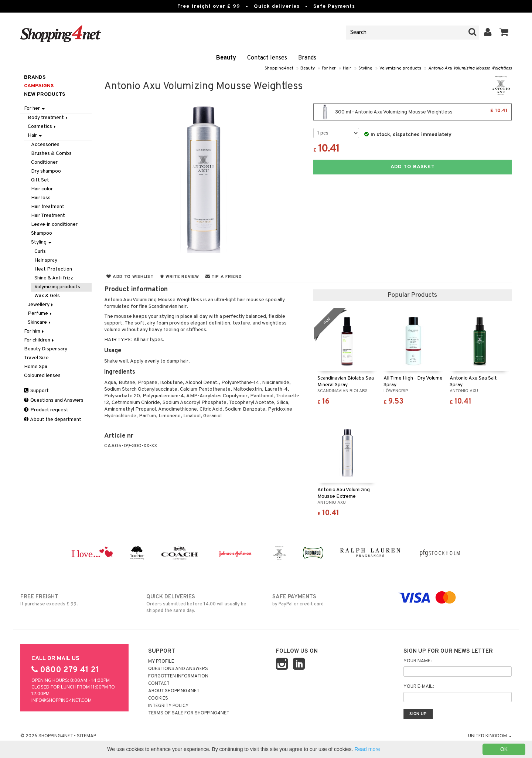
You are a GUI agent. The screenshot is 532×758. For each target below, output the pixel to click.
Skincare (40, 322)
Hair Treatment (48, 216)
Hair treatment (48, 207)
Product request (46, 410)
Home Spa (36, 367)
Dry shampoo (46, 171)
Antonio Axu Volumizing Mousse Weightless (470, 68)
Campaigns (39, 86)
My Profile (161, 662)
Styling (365, 68)
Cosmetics (42, 127)
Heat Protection (53, 269)
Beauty (226, 58)
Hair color (42, 189)
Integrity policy (168, 706)
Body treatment (48, 118)
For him (35, 331)
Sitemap (86, 736)
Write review (180, 277)
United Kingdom (490, 736)
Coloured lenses (42, 376)
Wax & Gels (47, 296)
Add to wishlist (130, 277)
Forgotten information (178, 676)
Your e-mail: (419, 687)
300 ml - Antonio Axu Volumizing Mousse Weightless (412, 112)
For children (40, 340)
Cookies (158, 698)
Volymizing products (400, 68)
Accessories (45, 145)
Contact (159, 684)
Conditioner (44, 162)
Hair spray (46, 260)
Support (36, 391)
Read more (367, 749)
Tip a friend (224, 277)
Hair (347, 68)
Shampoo (42, 233)
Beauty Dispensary (46, 349)
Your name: (417, 661)
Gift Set (40, 180)
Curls (40, 251)
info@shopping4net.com (62, 701)
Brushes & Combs (51, 154)
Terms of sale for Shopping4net (189, 713)
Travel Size (36, 358)
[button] (504, 33)
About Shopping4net (174, 691)
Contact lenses (267, 58)
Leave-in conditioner (54, 225)
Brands (307, 58)
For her (329, 68)
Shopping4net (279, 68)
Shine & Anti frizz (54, 278)
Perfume (40, 314)
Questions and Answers (54, 400)
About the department (53, 420)
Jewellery (41, 305)
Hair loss (41, 198)
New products (45, 94)
